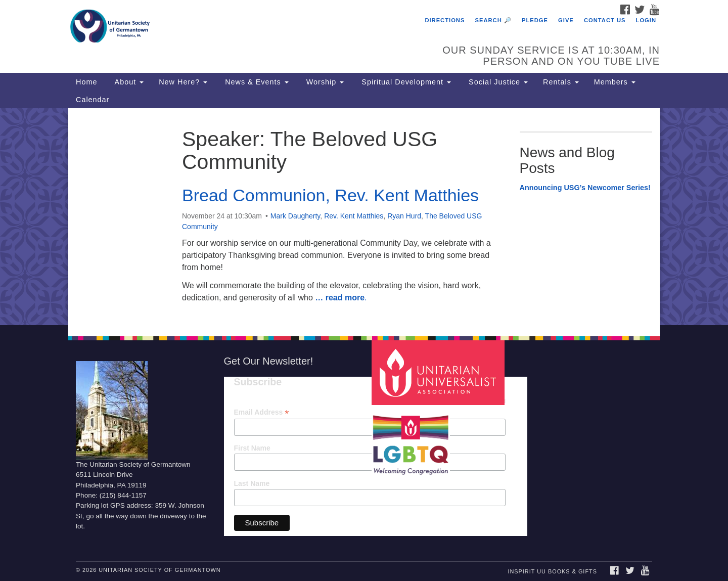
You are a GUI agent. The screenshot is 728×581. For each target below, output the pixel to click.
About (128, 82)
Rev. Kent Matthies (354, 216)
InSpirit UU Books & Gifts (552, 571)
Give (566, 20)
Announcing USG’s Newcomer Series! (585, 188)
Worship (324, 82)
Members (615, 82)
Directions (445, 20)
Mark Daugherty (295, 216)
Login (646, 20)
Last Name (252, 483)
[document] (364, 217)
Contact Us (605, 20)
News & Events (256, 82)
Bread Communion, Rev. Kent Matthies (330, 195)
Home (86, 82)
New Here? (183, 82)
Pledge (535, 20)
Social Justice (497, 82)
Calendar (93, 100)
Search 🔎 (493, 20)
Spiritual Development (405, 82)
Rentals (561, 82)
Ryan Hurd (404, 216)
